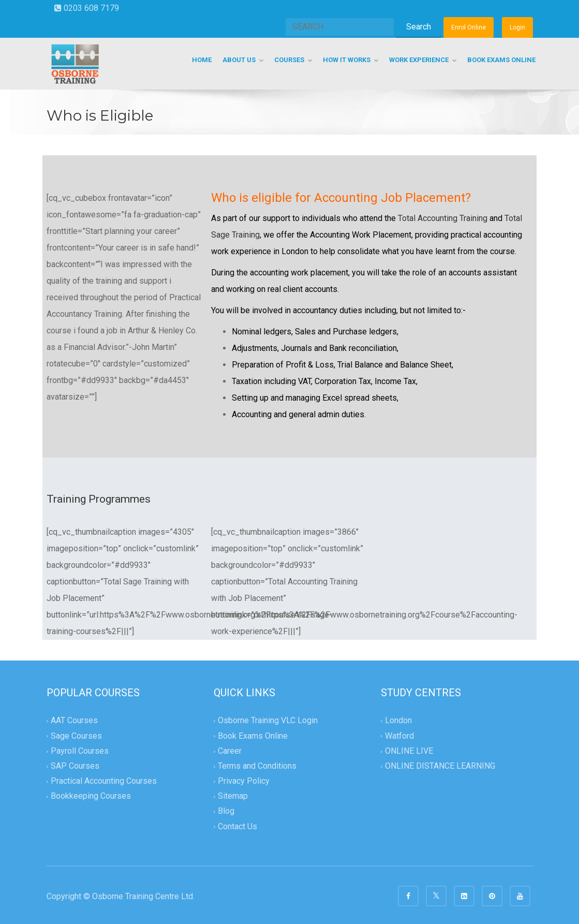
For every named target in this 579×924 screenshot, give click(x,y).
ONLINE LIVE (409, 751)
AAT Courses (74, 721)
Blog (226, 811)
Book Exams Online (253, 736)
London (398, 721)
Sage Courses (76, 736)
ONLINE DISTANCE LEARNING (440, 766)
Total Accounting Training (443, 218)
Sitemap (233, 796)
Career (230, 751)
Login (517, 27)
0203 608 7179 (87, 8)
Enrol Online (469, 27)
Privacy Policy (244, 781)
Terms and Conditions (257, 766)
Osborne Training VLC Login (268, 721)
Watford (399, 736)
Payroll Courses (80, 751)
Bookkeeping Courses (91, 796)
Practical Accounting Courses (104, 781)
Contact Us (237, 826)
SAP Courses (75, 766)
